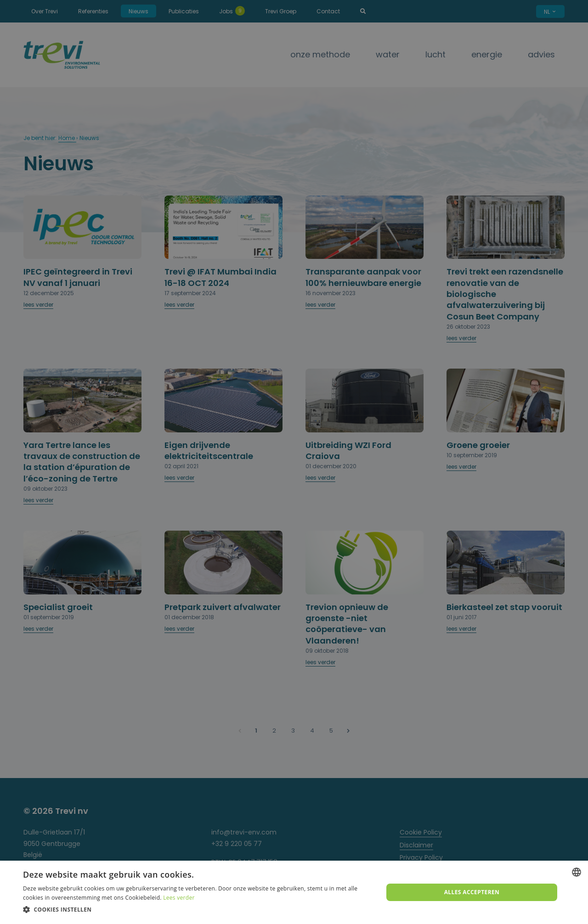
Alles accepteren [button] (472, 892)
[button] (198, 910)
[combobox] (577, 872)
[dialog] (294, 892)
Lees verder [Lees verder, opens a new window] (179, 898)
